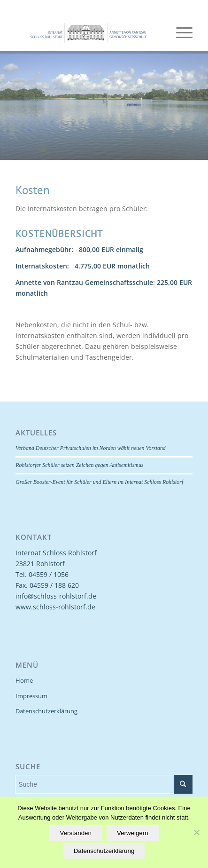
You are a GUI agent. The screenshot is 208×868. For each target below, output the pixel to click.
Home (24, 680)
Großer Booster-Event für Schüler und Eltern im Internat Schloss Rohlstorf (99, 482)
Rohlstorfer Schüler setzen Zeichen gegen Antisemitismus (79, 465)
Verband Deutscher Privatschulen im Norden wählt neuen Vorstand (91, 448)
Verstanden (75, 833)
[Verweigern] (196, 832)
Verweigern (133, 833)
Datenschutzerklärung (46, 711)
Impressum (31, 696)
